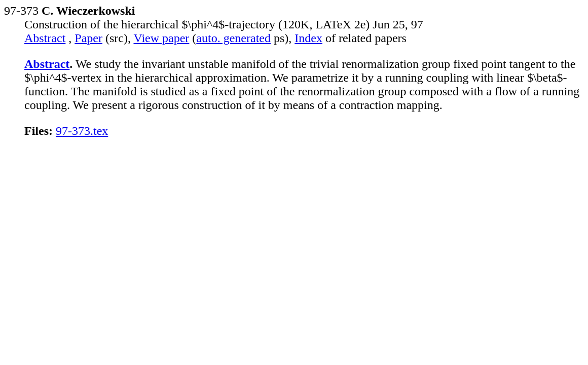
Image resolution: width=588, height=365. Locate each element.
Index (308, 38)
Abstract (45, 38)
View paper (162, 38)
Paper (88, 38)
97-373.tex (82, 131)
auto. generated (233, 38)
